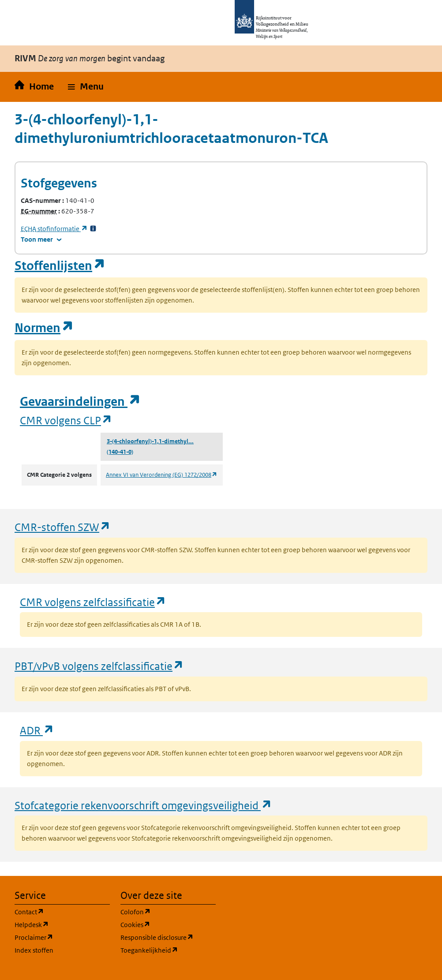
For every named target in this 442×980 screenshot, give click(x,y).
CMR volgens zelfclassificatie (93, 602)
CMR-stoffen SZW (63, 527)
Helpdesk (62, 924)
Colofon (168, 911)
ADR (37, 730)
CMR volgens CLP (66, 420)
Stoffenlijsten (60, 266)
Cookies (168, 924)
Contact (62, 911)
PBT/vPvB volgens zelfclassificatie (99, 666)
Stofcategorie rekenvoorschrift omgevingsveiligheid (143, 805)
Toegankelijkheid (168, 950)
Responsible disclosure (168, 937)
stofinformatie (54, 229)
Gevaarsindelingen (80, 402)
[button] (86, 87)
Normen (44, 328)
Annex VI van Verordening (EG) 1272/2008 (162, 475)
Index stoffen (34, 950)
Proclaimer (62, 937)
